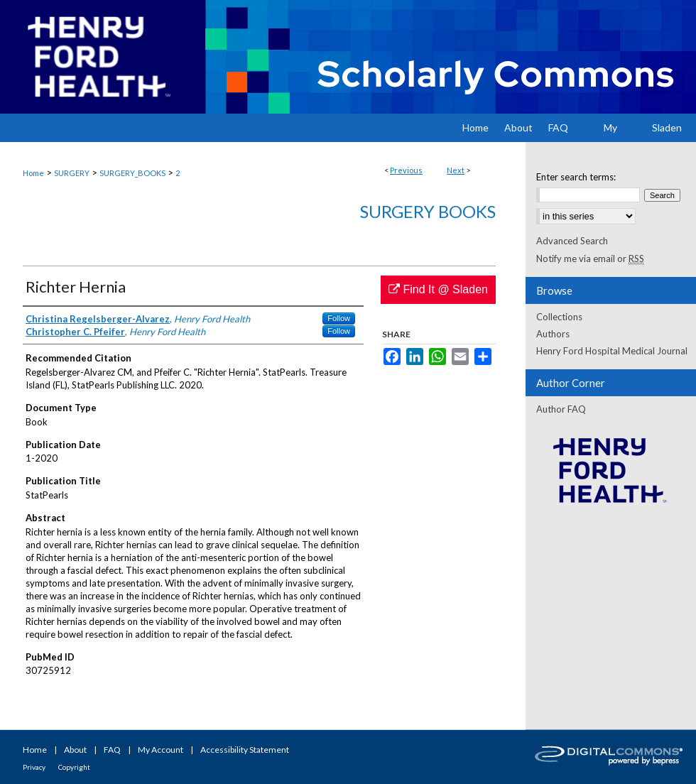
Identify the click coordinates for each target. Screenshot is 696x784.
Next (456, 170)
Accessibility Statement (245, 750)
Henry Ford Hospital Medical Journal (612, 351)
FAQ (112, 750)
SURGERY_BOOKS (132, 173)
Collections (559, 317)
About (75, 750)
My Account (161, 750)
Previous (406, 170)
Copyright (74, 767)
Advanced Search (572, 241)
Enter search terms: (576, 177)
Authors (553, 334)
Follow (339, 318)
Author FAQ (561, 409)
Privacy (34, 767)
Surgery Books (428, 211)
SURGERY (72, 173)
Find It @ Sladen (438, 289)
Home (33, 173)
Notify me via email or (590, 258)
